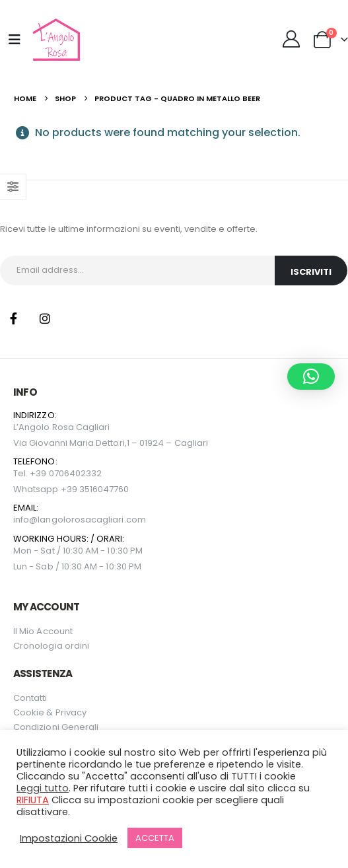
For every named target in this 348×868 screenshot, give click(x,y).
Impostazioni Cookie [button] (69, 838)
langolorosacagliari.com (92, 520)
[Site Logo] (54, 40)
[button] (311, 377)
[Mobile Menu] (15, 40)
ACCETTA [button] (155, 838)
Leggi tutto (43, 788)
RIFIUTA (33, 800)
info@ (25, 520)
